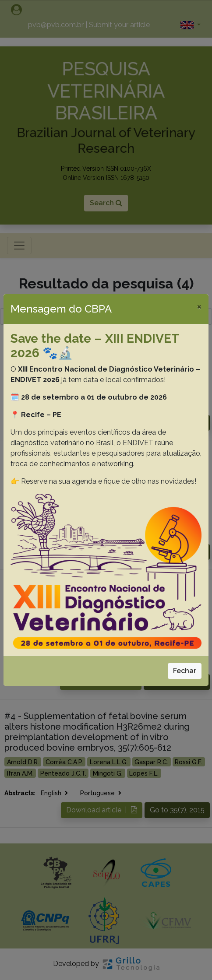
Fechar (185, 671)
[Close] (199, 306)
